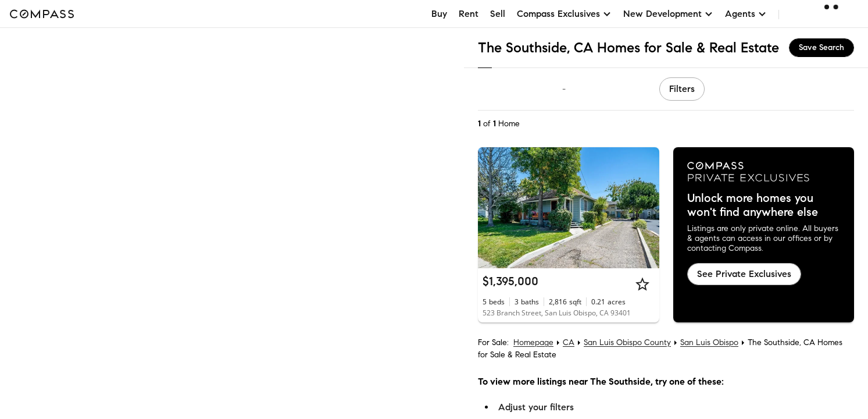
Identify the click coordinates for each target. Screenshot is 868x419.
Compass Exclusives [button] (564, 14)
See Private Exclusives (744, 274)
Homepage (533, 342)
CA (569, 342)
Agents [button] (746, 14)
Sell (498, 14)
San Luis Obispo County (627, 342)
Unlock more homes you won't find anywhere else (753, 205)
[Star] (642, 284)
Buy (439, 14)
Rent (469, 14)
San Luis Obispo (709, 342)
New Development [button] (668, 14)
